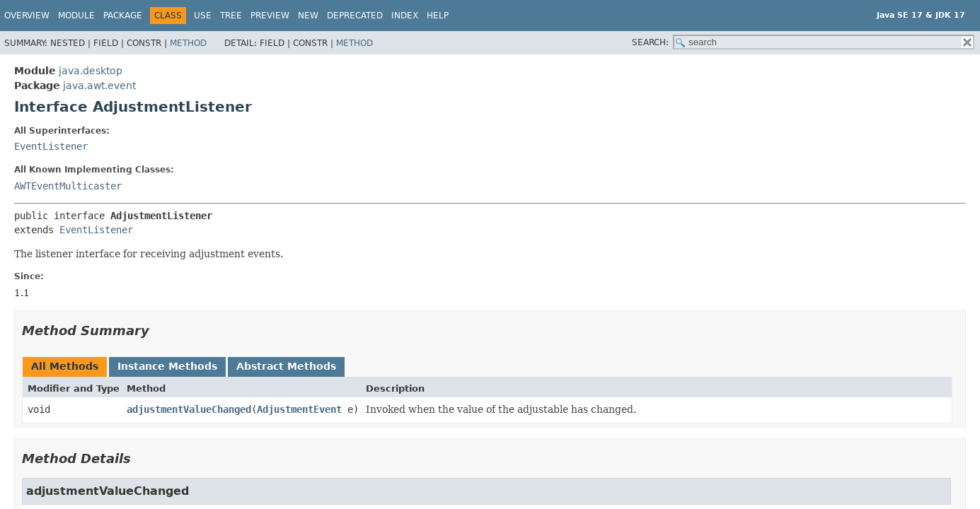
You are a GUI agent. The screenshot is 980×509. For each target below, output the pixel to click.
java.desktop (91, 71)
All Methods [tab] (65, 366)
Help (438, 16)
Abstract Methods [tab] (286, 366)
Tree (231, 16)
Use (203, 16)
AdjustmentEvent (299, 409)
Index (405, 16)
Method (188, 43)
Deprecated (355, 16)
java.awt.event (99, 86)
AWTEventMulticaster (68, 186)
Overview (27, 16)
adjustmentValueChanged (189, 409)
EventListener (51, 146)
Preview (270, 16)
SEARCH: (650, 42)
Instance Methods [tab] (167, 366)
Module (76, 16)
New (308, 16)
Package (123, 16)
